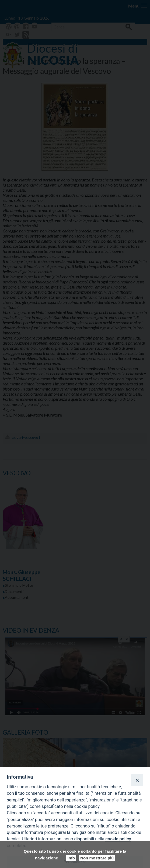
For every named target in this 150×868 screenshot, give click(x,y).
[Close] (137, 780)
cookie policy (118, 839)
